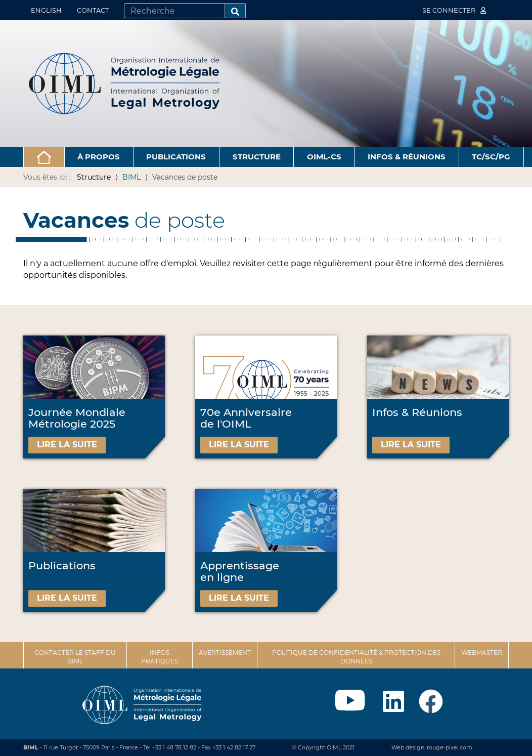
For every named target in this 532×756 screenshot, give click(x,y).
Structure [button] (257, 157)
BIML (131, 177)
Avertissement (225, 653)
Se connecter (454, 10)
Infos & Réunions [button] (407, 157)
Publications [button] (176, 157)
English (46, 10)
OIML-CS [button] (324, 157)
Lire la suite (67, 445)
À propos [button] (99, 157)
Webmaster (482, 653)
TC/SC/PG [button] (491, 157)
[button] (44, 157)
